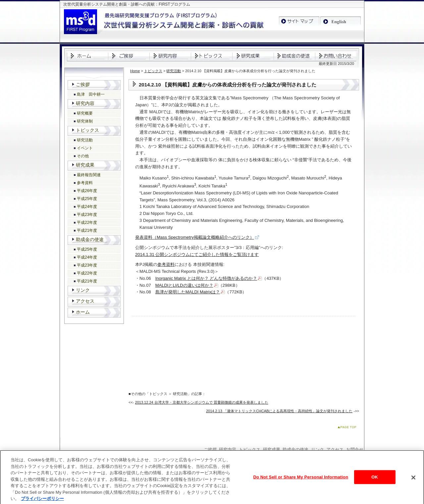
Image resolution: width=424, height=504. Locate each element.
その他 (83, 156)
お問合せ (355, 450)
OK (375, 480)
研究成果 (85, 165)
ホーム (83, 312)
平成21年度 (87, 230)
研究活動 (174, 71)
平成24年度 (87, 207)
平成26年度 (87, 191)
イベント (85, 148)
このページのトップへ (348, 428)
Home (135, 71)
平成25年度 (87, 199)
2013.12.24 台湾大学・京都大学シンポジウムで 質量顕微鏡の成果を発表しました (202, 402)
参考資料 (166, 264)
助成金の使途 (90, 239)
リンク (83, 290)
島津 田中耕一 (91, 94)
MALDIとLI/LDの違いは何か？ (184, 285)
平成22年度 (87, 223)
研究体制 (85, 121)
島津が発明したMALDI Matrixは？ (188, 292)
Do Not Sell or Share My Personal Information (301, 480)
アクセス (85, 301)
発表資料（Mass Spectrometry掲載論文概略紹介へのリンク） (195, 237)
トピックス (153, 71)
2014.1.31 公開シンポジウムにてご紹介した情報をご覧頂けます (197, 254)
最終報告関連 (89, 175)
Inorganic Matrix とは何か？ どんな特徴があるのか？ (206, 278)
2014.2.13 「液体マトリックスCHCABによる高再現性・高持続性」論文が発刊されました (279, 411)
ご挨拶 (83, 84)
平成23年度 (87, 215)
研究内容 (85, 103)
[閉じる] (413, 481)
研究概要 (85, 113)
